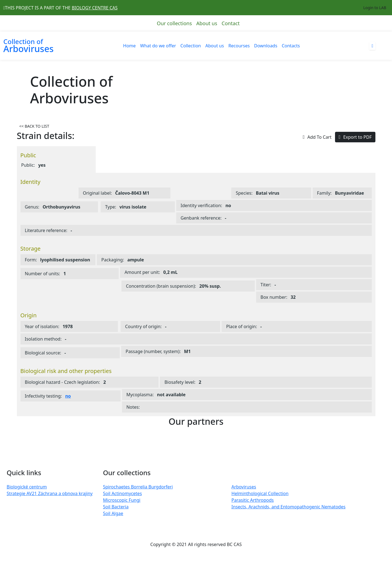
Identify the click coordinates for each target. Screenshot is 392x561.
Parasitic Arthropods (253, 500)
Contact (231, 23)
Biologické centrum (27, 487)
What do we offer (158, 46)
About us (207, 23)
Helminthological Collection (260, 493)
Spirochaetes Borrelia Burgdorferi (138, 487)
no (68, 396)
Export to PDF (355, 137)
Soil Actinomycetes (122, 493)
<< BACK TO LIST (34, 126)
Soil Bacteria (116, 507)
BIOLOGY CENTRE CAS (95, 8)
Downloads (266, 46)
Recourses (239, 46)
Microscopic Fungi (122, 500)
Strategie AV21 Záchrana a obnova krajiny (50, 493)
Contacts (291, 46)
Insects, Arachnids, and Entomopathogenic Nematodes (289, 507)
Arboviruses (244, 487)
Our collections (174, 23)
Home (129, 46)
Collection (191, 46)
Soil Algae (113, 513)
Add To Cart (317, 137)
